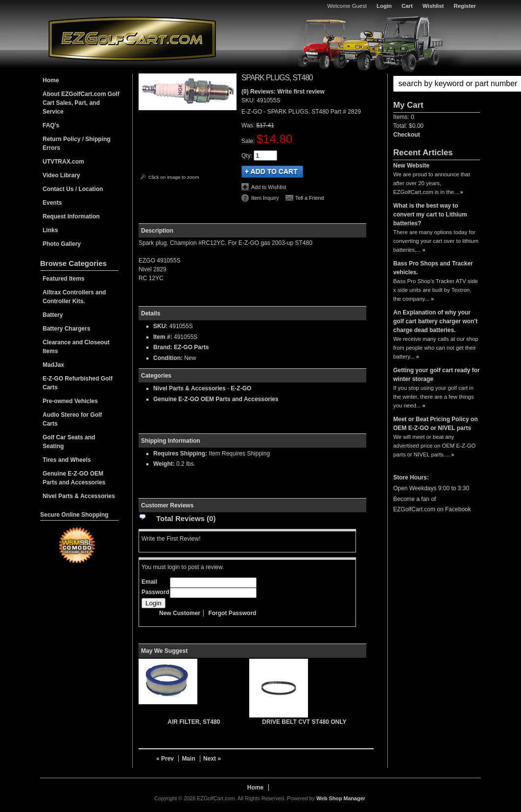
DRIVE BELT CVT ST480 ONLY (304, 722)
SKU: (249, 100)
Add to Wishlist (269, 187)
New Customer (180, 613)
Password (155, 592)
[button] (437, 84)
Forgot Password (232, 613)
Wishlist (433, 6)
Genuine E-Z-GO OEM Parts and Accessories (216, 399)
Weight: (164, 464)
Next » (212, 759)
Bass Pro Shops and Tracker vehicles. (433, 268)
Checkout (407, 135)
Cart (407, 6)
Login (384, 6)
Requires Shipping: (180, 454)
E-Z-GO (241, 388)
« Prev (165, 759)
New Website (411, 166)
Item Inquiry (265, 198)
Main (188, 759)
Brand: (163, 347)
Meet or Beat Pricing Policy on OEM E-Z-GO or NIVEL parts (436, 424)
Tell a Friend (310, 198)
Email (149, 582)
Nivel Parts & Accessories (189, 388)
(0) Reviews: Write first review (283, 92)
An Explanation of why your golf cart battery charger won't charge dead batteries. (435, 321)
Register (465, 6)
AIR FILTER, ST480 (194, 722)
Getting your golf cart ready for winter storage (437, 375)
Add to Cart (272, 172)
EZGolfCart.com (132, 38)
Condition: (168, 358)
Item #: (164, 337)
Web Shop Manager (341, 798)
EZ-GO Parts (191, 347)
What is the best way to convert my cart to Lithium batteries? (430, 215)
